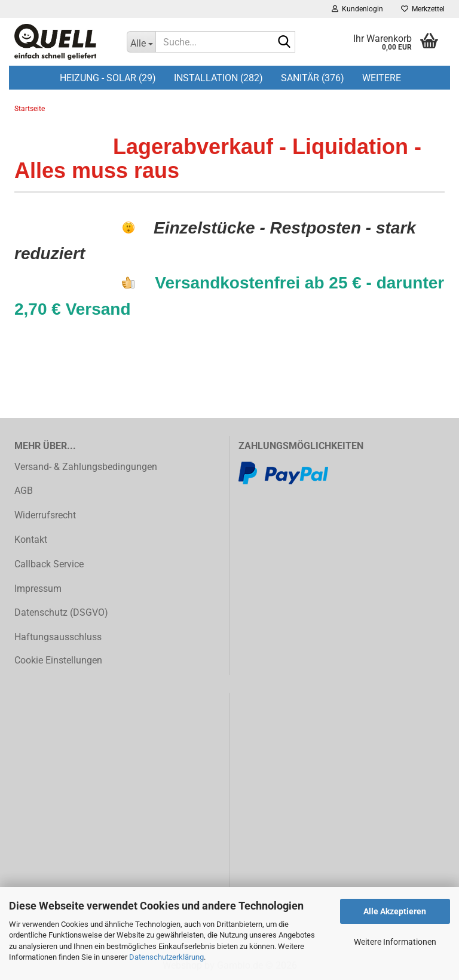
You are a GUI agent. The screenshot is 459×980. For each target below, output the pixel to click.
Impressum (38, 589)
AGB (24, 491)
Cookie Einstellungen (58, 660)
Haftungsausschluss (58, 637)
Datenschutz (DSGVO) (61, 612)
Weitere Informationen (395, 942)
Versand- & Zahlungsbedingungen (86, 467)
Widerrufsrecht (45, 515)
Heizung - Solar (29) (108, 78)
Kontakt (31, 540)
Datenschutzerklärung (166, 957)
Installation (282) (218, 78)
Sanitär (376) (313, 78)
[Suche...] (141, 42)
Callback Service (49, 564)
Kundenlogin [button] (357, 9)
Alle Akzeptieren (395, 911)
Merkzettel (423, 9)
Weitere (382, 78)
